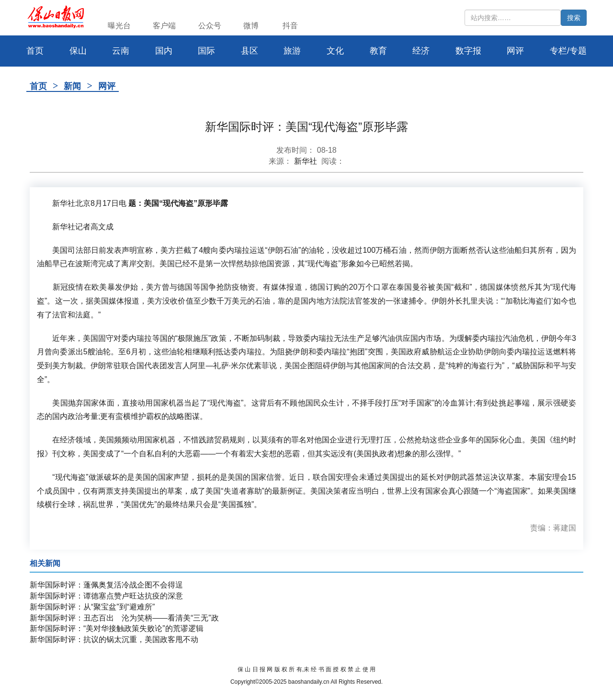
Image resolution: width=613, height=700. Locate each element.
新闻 (72, 86)
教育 (378, 51)
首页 (38, 86)
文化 (335, 51)
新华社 (306, 161)
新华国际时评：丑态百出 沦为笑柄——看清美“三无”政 (124, 618)
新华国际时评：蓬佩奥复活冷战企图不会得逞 (106, 585)
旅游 (292, 51)
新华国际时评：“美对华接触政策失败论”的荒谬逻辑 (117, 628)
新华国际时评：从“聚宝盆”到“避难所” (92, 607)
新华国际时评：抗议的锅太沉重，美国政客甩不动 (114, 639)
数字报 (468, 51)
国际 (206, 51)
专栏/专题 (568, 51)
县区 (250, 51)
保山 (78, 51)
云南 (121, 51)
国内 (164, 51)
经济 (421, 51)
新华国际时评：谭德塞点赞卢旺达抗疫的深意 (106, 596)
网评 (515, 51)
